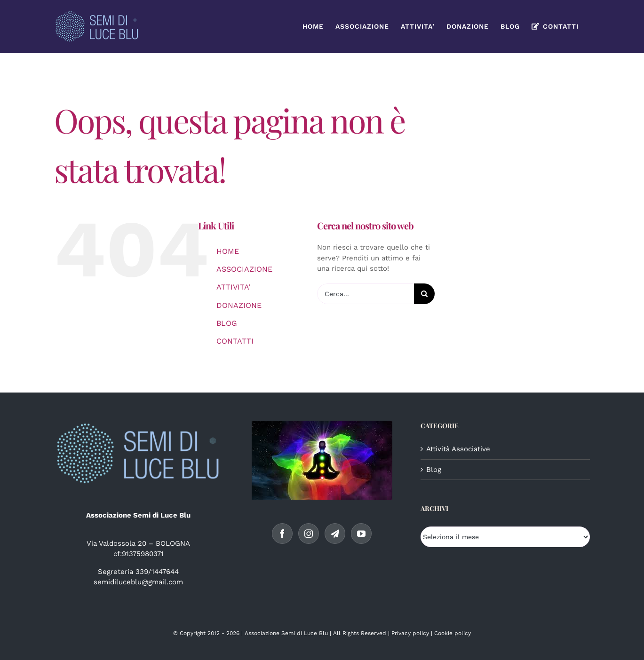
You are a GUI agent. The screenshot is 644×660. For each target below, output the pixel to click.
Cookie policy (453, 633)
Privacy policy (410, 633)
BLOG (227, 323)
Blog (434, 470)
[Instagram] (309, 534)
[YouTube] (361, 534)
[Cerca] (424, 294)
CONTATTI (235, 341)
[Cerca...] (366, 294)
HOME (228, 251)
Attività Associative (458, 449)
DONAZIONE (239, 305)
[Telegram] (335, 534)
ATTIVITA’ (233, 287)
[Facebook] (282, 534)
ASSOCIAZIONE (244, 269)
